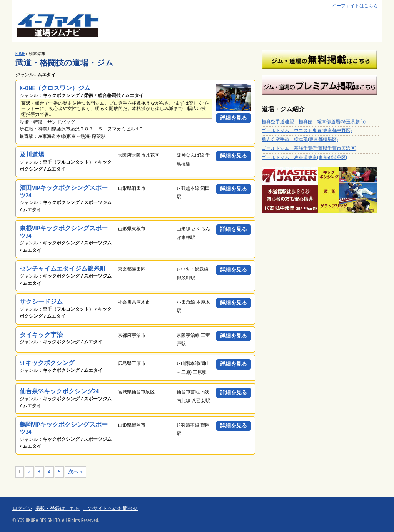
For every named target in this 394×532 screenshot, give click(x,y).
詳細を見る (234, 118)
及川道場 (32, 155)
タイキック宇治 (41, 335)
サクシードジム (41, 302)
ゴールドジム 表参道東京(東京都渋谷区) (304, 157)
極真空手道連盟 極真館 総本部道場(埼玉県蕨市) (314, 122)
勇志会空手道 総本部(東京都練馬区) (300, 139)
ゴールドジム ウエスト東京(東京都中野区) (307, 130)
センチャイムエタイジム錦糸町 (63, 269)
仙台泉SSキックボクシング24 (59, 391)
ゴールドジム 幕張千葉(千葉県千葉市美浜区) (309, 148)
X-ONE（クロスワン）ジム (55, 88)
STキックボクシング (47, 363)
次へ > (75, 472)
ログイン (22, 509)
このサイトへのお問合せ (110, 509)
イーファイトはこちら (355, 6)
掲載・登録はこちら (58, 509)
